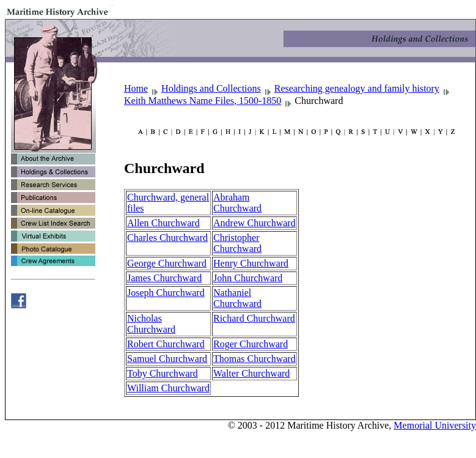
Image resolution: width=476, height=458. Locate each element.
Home (136, 88)
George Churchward (167, 263)
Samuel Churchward (167, 359)
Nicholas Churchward (151, 324)
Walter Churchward (251, 373)
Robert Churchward (166, 344)
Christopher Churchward (237, 243)
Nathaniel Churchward (237, 298)
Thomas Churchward (254, 359)
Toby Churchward (163, 373)
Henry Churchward (251, 263)
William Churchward (168, 388)
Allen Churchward (163, 223)
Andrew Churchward (254, 223)
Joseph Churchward (166, 293)
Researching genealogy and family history (357, 88)
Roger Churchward (251, 344)
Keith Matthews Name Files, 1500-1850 (203, 101)
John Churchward (248, 278)
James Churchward (164, 278)
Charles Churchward (167, 238)
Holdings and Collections (211, 88)
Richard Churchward (254, 318)
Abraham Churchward (237, 203)
